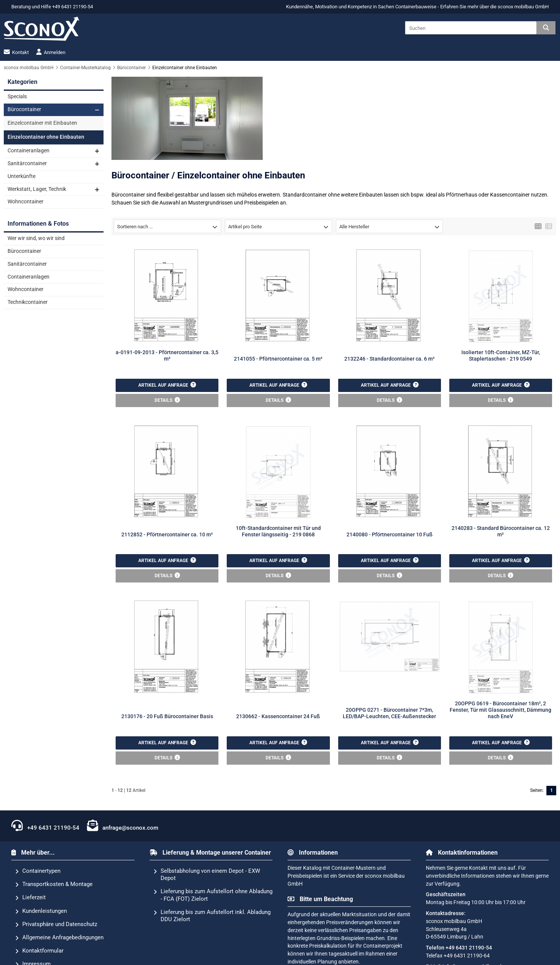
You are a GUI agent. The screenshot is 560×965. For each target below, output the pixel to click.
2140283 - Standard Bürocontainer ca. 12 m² (501, 531)
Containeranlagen (29, 151)
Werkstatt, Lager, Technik (37, 189)
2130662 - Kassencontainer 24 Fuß (278, 716)
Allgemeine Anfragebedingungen (59, 938)
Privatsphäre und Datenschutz (56, 925)
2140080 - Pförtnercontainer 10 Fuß (390, 535)
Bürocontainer (24, 109)
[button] (167, 226)
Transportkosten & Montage (54, 884)
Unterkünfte (22, 176)
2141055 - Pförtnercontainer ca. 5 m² (278, 359)
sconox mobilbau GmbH (523, 7)
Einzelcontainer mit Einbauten (42, 123)
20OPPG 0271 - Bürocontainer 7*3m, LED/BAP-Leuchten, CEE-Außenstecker (389, 713)
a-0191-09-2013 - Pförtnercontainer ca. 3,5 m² (167, 356)
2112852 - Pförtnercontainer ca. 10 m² (167, 535)
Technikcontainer (28, 302)
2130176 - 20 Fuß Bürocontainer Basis (167, 716)
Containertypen (38, 871)
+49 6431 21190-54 (45, 826)
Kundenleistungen (41, 911)
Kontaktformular (39, 951)
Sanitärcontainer (27, 163)
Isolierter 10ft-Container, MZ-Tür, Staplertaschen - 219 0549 (501, 356)
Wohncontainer (26, 202)
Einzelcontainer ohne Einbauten (46, 137)
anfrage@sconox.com (123, 826)
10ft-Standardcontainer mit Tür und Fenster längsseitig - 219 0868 (278, 531)
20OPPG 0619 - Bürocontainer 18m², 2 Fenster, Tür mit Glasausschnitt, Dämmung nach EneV (500, 710)
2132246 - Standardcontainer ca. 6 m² (389, 359)
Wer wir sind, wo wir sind (36, 238)
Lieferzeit (30, 898)
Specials (17, 97)
